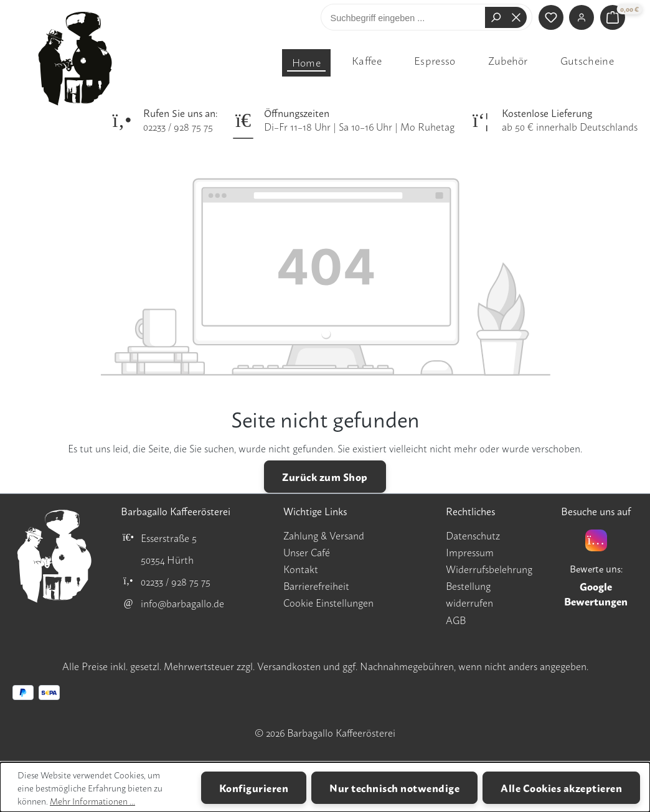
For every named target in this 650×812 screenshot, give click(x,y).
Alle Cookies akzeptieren (561, 787)
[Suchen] (496, 17)
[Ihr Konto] (582, 17)
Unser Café (307, 552)
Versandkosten (289, 666)
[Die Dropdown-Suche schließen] (516, 17)
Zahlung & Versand (324, 535)
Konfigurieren (254, 787)
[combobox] (406, 17)
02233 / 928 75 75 (178, 126)
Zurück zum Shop (325, 476)
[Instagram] (596, 540)
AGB (456, 620)
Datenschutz (473, 535)
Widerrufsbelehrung (489, 569)
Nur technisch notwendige (394, 787)
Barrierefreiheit (316, 586)
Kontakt (301, 569)
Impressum (470, 552)
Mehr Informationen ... (92, 800)
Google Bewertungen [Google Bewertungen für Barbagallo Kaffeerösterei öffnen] (596, 594)
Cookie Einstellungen (328, 602)
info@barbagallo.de (182, 603)
